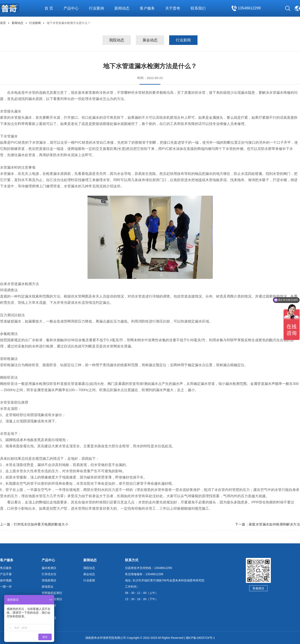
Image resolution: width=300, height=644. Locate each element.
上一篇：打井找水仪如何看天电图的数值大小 (34, 524)
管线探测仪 (49, 580)
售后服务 (6, 568)
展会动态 (150, 40)
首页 (3, 23)
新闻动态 (17, 23)
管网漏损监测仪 (52, 593)
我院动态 (117, 40)
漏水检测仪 (49, 568)
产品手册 (6, 574)
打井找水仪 (49, 574)
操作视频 (6, 580)
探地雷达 (47, 587)
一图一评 (6, 587)
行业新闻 (35, 23)
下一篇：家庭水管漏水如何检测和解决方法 (267, 524)
